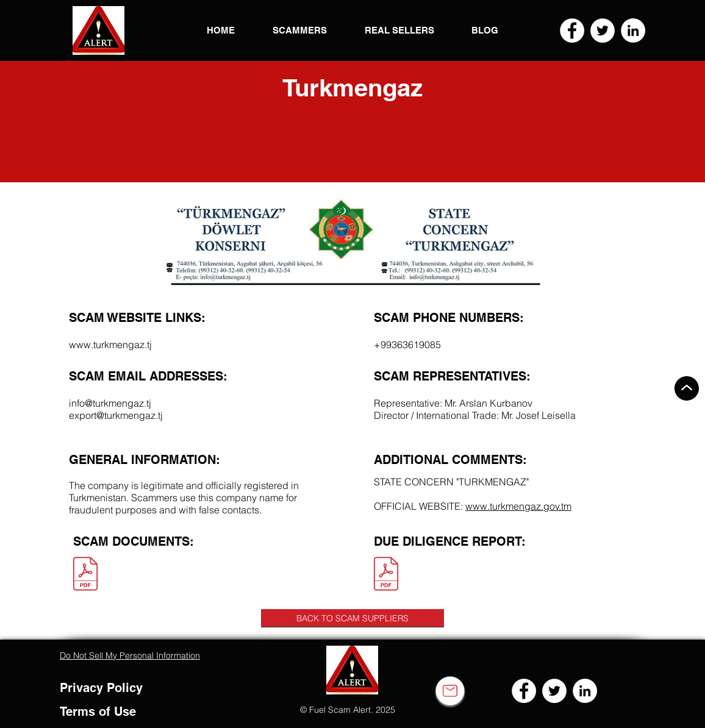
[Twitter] (603, 30)
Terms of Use (98, 712)
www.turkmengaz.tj (110, 344)
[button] (98, 30)
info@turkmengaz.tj (110, 403)
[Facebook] (572, 30)
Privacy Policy (101, 688)
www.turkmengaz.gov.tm (518, 506)
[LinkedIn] (633, 30)
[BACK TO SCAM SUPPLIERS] (352, 618)
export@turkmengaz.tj (116, 415)
